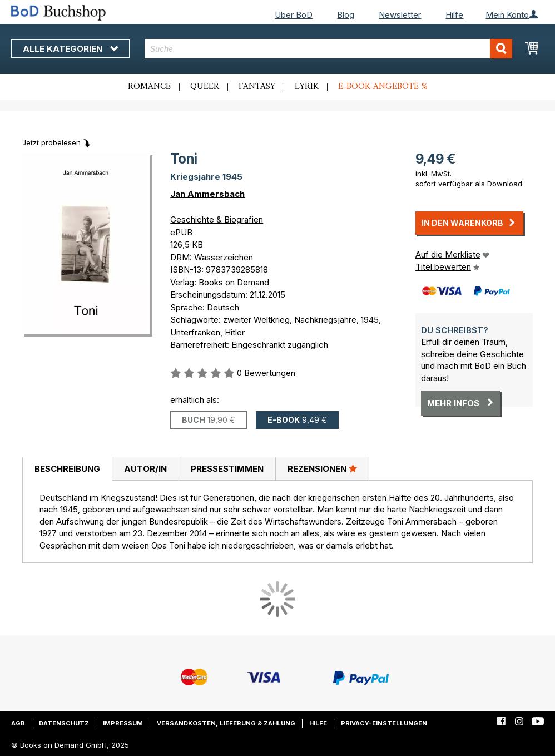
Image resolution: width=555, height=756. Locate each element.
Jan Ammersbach (207, 194)
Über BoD (294, 15)
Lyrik (307, 87)
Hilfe (454, 15)
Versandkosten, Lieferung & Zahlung (226, 723)
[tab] (67, 469)
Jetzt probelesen (51, 142)
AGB (18, 723)
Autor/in (145, 469)
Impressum (123, 723)
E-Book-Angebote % (383, 87)
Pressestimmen (227, 469)
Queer (205, 87)
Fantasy (257, 87)
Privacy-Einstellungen (384, 723)
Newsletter (400, 15)
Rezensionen (322, 468)
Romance (149, 87)
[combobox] (328, 49)
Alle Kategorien (70, 49)
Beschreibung (67, 469)
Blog (346, 15)
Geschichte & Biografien (217, 219)
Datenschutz (64, 723)
